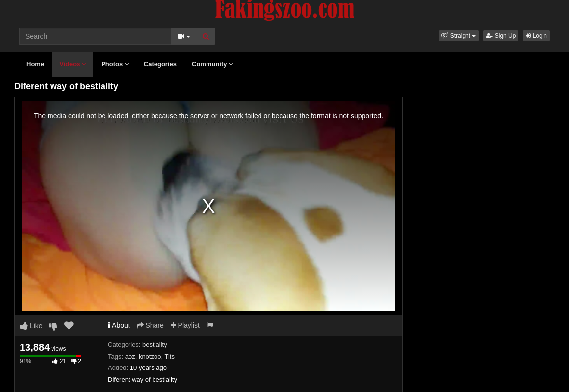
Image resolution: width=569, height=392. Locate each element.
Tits (169, 356)
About (119, 325)
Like (31, 326)
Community (212, 64)
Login (536, 36)
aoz (130, 356)
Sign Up (501, 36)
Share (150, 325)
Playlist (185, 325)
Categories (160, 64)
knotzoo (150, 356)
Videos (73, 64)
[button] (459, 36)
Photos (115, 64)
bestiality (155, 345)
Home (35, 64)
